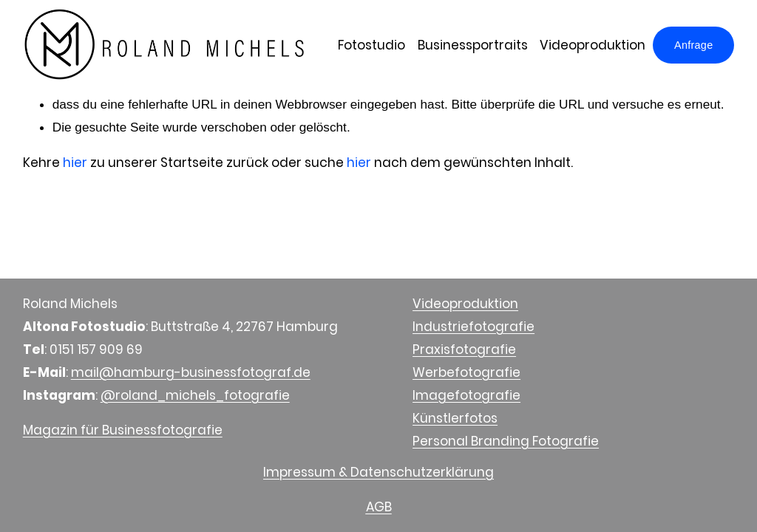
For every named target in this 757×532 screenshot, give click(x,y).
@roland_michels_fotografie (195, 395)
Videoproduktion (593, 45)
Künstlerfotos (455, 418)
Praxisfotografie (464, 349)
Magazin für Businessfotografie (123, 430)
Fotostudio (371, 45)
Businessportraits (473, 45)
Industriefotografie (473, 327)
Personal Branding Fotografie (506, 441)
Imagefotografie (466, 395)
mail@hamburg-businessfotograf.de (191, 372)
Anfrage (693, 45)
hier (75, 163)
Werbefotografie (466, 372)
